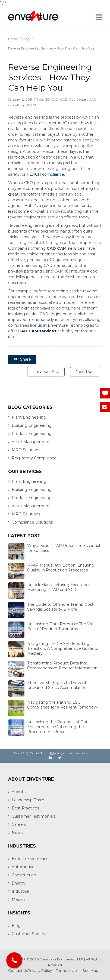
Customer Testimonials (33, 816)
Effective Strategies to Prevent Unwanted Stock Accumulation (57, 685)
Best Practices (25, 808)
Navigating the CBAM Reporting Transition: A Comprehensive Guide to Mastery (63, 648)
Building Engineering (32, 425)
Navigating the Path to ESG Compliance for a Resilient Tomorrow (62, 705)
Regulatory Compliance (34, 458)
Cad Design (78, 99)
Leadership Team (28, 800)
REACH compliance (45, 174)
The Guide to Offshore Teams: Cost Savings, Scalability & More (60, 607)
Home (13, 39)
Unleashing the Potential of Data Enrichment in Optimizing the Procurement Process (58, 727)
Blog (26, 39)
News (17, 833)
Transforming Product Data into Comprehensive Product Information (62, 666)
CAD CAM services (37, 331)
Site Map (90, 970)
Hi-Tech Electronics (30, 859)
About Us (21, 792)
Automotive (23, 867)
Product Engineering (32, 434)
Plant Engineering (29, 417)
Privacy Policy (40, 970)
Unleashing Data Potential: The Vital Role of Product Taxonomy (61, 626)
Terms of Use (67, 970)
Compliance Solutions (32, 522)
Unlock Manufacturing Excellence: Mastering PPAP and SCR (59, 587)
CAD (64, 99)
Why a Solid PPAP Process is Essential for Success (64, 548)
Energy (19, 883)
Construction (24, 875)
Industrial (20, 891)
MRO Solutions (26, 450)
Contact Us (18, 970)
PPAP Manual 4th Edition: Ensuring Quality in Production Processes (61, 568)
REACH (32, 105)
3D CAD (52, 99)
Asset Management (31, 442)
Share (22, 359)
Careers (19, 824)
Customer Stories (28, 934)
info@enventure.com (69, 753)
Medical (19, 899)
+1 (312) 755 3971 (28, 753)
